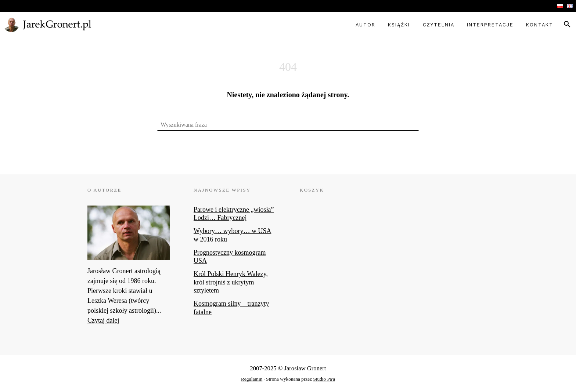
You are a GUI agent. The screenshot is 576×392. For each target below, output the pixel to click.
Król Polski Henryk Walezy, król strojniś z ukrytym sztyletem (231, 282)
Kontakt (539, 25)
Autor (366, 25)
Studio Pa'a (324, 379)
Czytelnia (439, 25)
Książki (399, 25)
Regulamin (252, 379)
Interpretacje (490, 25)
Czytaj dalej (103, 320)
